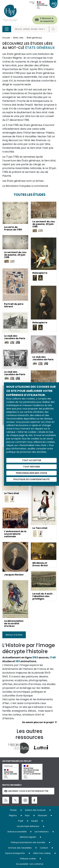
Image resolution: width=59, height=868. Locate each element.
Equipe (35, 821)
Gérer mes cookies (42, 853)
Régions (13, 815)
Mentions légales (28, 837)
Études (13, 810)
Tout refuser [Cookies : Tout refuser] (31, 467)
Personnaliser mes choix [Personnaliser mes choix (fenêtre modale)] (32, 473)
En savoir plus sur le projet (38, 722)
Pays (27, 815)
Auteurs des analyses (35, 810)
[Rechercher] (31, 29)
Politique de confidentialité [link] (31, 479)
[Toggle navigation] (7, 29)
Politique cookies (28, 859)
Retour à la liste (14, 635)
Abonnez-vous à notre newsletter (26, 791)
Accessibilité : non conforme (30, 864)
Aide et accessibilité (17, 832)
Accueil (6, 38)
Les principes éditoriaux (28, 826)
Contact (44, 848)
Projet (21, 821)
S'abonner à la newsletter (47, 20)
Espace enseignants (15, 853)
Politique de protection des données (28, 842)
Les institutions (42, 832)
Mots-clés (18, 38)
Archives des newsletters (20, 848)
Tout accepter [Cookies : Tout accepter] (32, 460)
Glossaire (42, 815)
